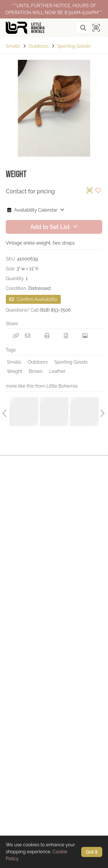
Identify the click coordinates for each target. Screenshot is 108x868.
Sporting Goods (74, 46)
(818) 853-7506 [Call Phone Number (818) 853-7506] (55, 310)
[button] (96, 28)
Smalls (13, 46)
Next (101, 412)
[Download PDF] (66, 336)
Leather (57, 371)
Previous (4, 412)
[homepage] (27, 28)
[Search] (83, 28)
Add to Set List (54, 227)
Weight (15, 371)
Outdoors (39, 46)
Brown (36, 371)
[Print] (47, 336)
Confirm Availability (33, 299)
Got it (92, 852)
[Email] (28, 336)
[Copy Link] (16, 336)
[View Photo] (85, 336)
